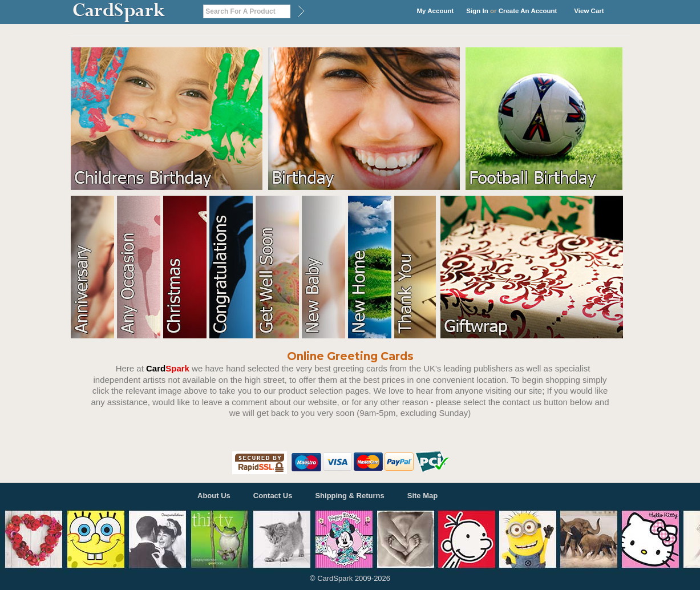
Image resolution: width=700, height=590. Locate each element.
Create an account (528, 11)
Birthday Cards (367, 119)
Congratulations (232, 267)
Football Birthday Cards (547, 119)
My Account (436, 11)
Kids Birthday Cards (169, 119)
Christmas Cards (186, 267)
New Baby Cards (325, 267)
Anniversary (94, 267)
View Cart (589, 11)
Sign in (477, 11)
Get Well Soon (279, 267)
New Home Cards (371, 267)
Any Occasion (140, 267)
